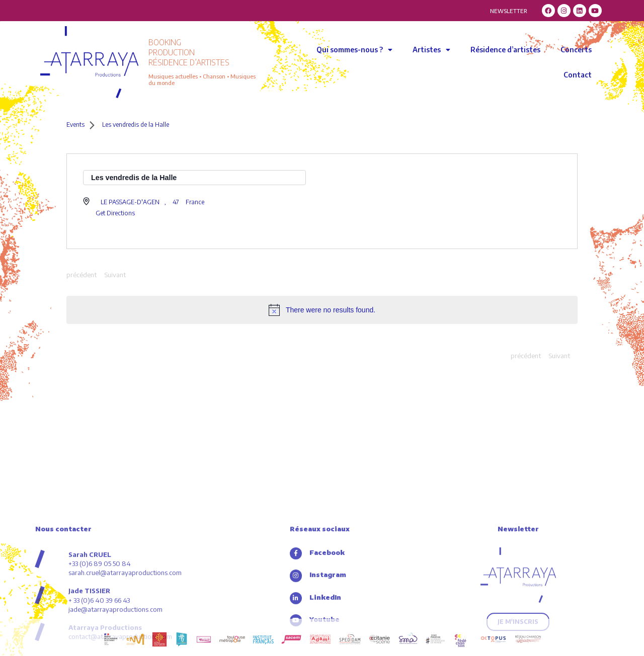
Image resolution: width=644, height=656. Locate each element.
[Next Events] (115, 275)
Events (75, 125)
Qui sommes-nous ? (354, 50)
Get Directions (115, 213)
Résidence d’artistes (505, 50)
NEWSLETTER (509, 11)
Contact (578, 75)
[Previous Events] (82, 275)
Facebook (328, 613)
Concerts (576, 50)
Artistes (431, 50)
